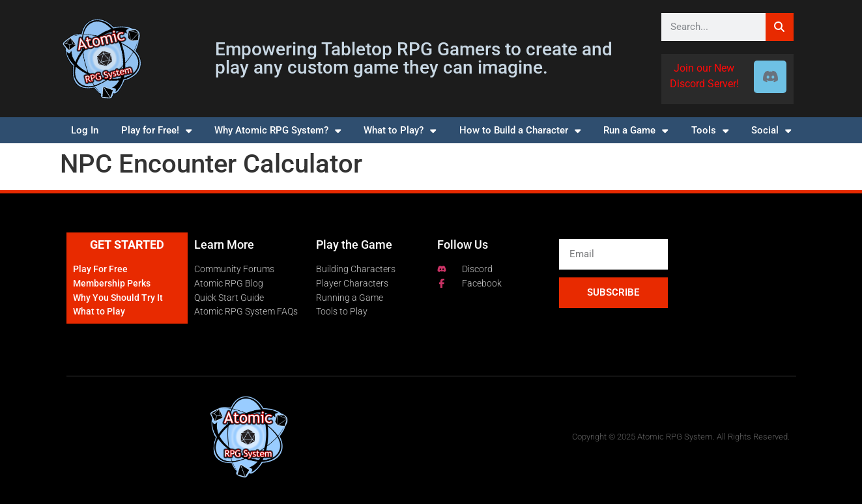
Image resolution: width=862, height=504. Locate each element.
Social (771, 131)
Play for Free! (156, 131)
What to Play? (400, 131)
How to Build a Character (520, 131)
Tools (710, 131)
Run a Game (636, 131)
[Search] (780, 27)
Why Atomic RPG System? (278, 131)
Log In (85, 130)
